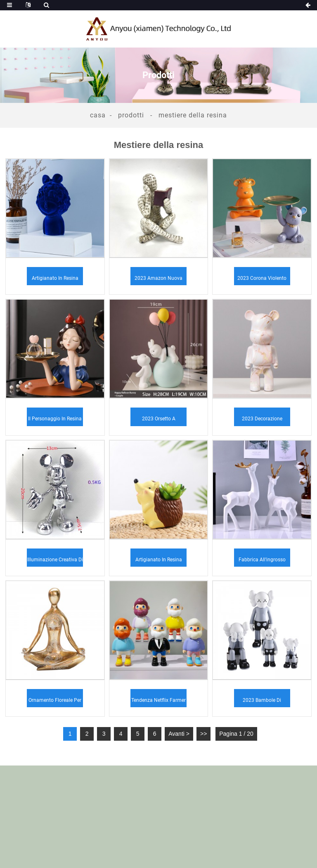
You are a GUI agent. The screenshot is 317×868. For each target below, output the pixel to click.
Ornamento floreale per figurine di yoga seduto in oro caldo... (55, 702)
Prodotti (131, 115)
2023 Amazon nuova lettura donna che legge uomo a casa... (158, 280)
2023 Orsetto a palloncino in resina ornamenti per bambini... (159, 421)
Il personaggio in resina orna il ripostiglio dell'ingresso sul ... (55, 421)
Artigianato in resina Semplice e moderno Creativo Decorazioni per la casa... (55, 280)
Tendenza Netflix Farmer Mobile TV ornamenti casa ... (158, 702)
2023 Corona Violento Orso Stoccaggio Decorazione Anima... (262, 280)
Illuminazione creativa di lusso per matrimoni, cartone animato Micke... (55, 562)
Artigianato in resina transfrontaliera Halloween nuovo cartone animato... (159, 562)
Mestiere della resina (193, 115)
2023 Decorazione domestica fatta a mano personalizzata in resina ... (262, 421)
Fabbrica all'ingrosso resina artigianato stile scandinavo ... (262, 562)
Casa (98, 115)
